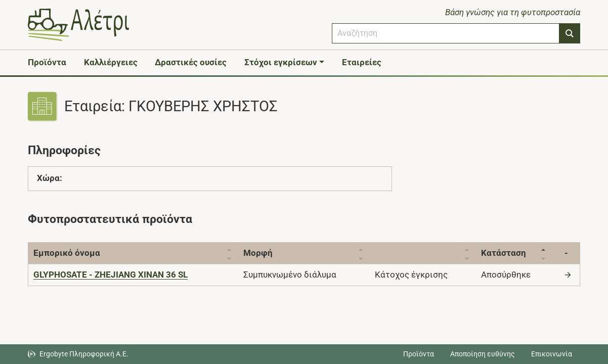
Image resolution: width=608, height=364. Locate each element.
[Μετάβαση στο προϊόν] (569, 275)
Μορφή (260, 253)
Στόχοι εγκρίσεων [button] (281, 62)
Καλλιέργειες (111, 62)
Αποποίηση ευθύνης (483, 354)
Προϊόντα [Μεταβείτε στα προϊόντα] (419, 354)
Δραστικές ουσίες (191, 62)
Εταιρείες (362, 62)
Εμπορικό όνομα (67, 253)
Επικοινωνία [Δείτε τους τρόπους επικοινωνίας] (552, 354)
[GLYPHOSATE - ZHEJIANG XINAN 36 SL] (111, 275)
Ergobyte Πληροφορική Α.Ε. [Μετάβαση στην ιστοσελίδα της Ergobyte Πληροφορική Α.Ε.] (84, 354)
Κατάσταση (509, 253)
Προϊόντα (47, 62)
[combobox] (446, 33)
